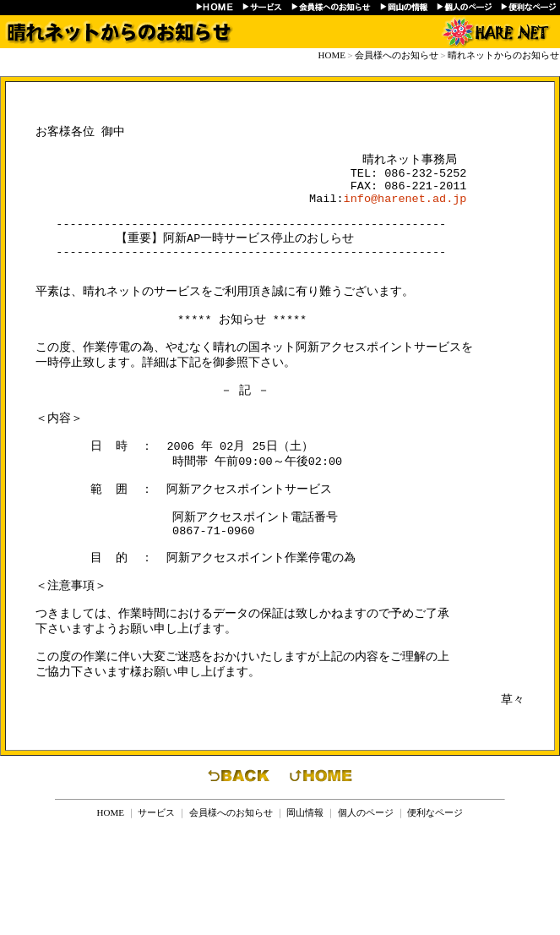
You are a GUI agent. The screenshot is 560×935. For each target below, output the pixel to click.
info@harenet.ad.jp (405, 212)
